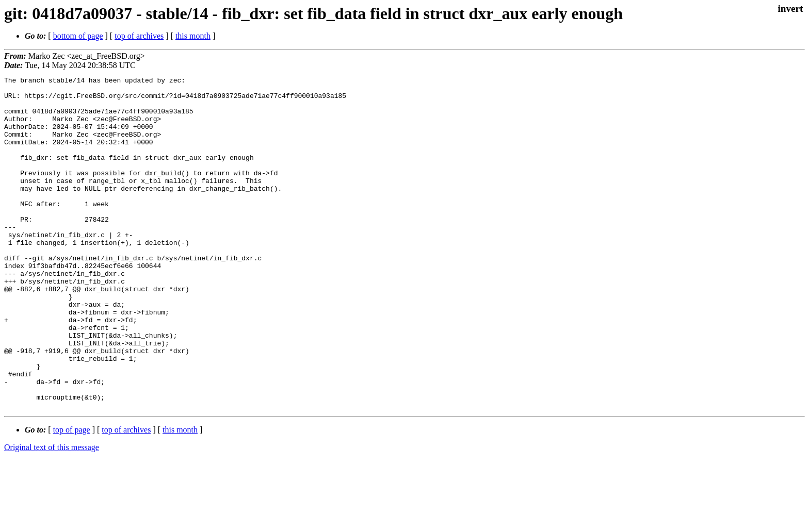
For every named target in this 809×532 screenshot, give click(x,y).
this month (193, 36)
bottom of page (78, 36)
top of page (72, 496)
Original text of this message (52, 514)
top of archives (139, 36)
